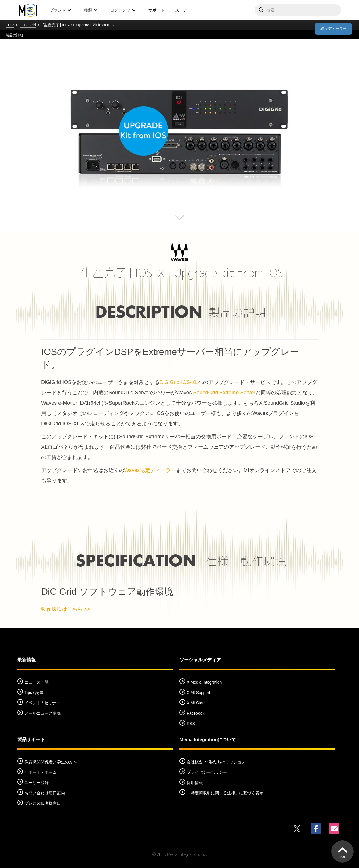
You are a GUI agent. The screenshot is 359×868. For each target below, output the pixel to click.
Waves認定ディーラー (150, 470)
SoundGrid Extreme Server (224, 393)
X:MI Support (199, 693)
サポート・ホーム (41, 772)
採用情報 (195, 783)
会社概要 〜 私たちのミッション (216, 762)
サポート (156, 10)
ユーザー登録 (37, 783)
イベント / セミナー (42, 703)
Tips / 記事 (34, 693)
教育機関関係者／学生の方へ (51, 762)
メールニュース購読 (43, 713)
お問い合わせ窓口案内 (45, 793)
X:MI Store (196, 703)
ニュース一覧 (37, 682)
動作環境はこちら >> (66, 609)
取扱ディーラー (334, 29)
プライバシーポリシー (207, 772)
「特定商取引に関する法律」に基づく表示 (225, 793)
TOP (10, 25)
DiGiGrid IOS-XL (179, 382)
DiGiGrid (28, 25)
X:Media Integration (204, 682)
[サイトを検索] (298, 10)
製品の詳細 (14, 35)
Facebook (195, 713)
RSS (191, 724)
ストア (181, 10)
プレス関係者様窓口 (43, 803)
